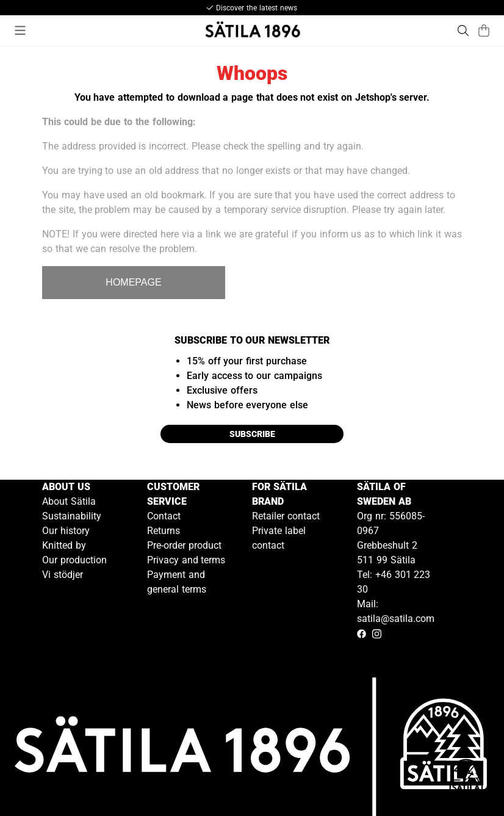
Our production (74, 560)
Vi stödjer (63, 575)
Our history (66, 531)
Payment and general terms (177, 582)
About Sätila (69, 501)
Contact (164, 516)
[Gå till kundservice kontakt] (466, 778)
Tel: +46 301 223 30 (394, 582)
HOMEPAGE (133, 282)
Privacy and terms (186, 560)
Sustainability (72, 516)
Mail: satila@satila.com (396, 611)
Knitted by (64, 545)
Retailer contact (286, 516)
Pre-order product (184, 545)
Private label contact (279, 538)
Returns (164, 531)
